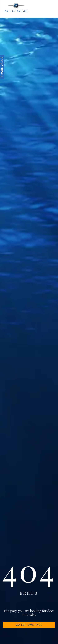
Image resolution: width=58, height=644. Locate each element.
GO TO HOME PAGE (29, 625)
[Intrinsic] (16, 9)
